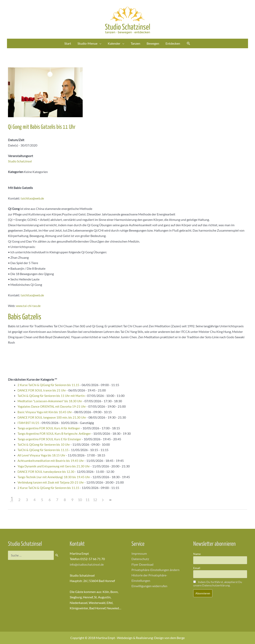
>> (110, 500)
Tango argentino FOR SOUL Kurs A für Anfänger (50, 428)
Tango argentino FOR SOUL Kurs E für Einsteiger (51, 439)
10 (80, 500)
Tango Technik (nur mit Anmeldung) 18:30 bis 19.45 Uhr (55, 477)
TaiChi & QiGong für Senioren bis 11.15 (44, 450)
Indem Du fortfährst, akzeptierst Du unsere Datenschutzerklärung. (218, 584)
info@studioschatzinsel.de (88, 564)
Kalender (114, 43)
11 (87, 500)
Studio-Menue (87, 43)
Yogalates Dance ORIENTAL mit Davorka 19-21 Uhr (53, 406)
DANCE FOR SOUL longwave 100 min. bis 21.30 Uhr (53, 417)
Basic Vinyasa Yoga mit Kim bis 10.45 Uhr (46, 412)
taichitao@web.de (33, 198)
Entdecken (173, 43)
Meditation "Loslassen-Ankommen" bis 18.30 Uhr (51, 401)
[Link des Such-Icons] (189, 44)
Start (68, 43)
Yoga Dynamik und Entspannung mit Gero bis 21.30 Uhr (56, 466)
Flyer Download (142, 564)
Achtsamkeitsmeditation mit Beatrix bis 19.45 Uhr (52, 461)
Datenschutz (140, 559)
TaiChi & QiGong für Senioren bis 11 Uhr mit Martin (53, 396)
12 (95, 500)
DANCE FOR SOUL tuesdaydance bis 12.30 (47, 471)
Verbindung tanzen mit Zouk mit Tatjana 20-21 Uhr (52, 482)
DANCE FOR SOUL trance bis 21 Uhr (43, 390)
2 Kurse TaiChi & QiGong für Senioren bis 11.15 (50, 385)
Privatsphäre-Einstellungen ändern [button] (155, 570)
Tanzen (135, 43)
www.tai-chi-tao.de (29, 306)
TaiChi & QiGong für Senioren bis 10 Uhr (45, 444)
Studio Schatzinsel (20, 161)
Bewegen (153, 43)
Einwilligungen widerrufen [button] (149, 586)
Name (197, 554)
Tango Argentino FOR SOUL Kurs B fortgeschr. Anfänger (56, 433)
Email (197, 568)
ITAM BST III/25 (29, 423)
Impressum (139, 553)
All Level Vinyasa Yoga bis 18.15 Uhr (42, 455)
